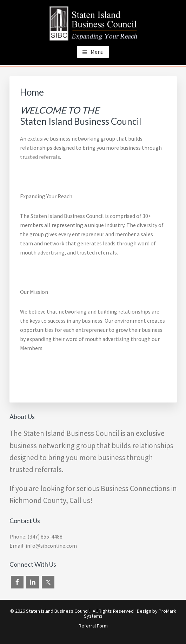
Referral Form (93, 626)
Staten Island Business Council (58, 611)
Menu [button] (97, 52)
